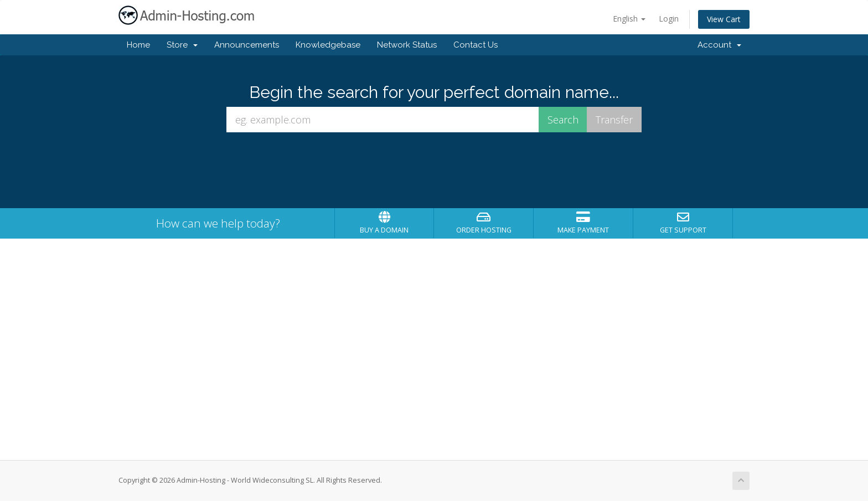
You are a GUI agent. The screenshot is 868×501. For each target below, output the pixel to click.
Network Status (407, 45)
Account (719, 45)
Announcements (247, 45)
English (629, 19)
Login (669, 19)
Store (182, 45)
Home (138, 45)
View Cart (724, 19)
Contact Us (476, 45)
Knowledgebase (328, 45)
